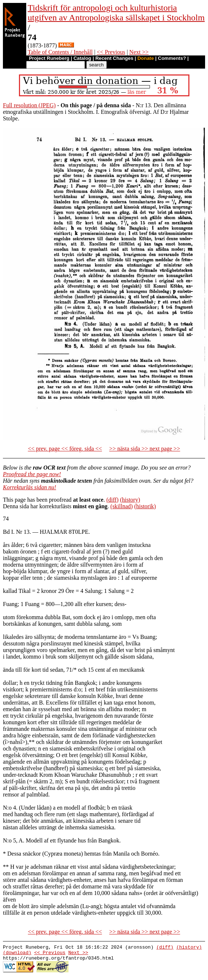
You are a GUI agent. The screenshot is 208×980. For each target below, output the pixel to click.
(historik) (145, 506)
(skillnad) (121, 506)
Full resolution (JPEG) (29, 105)
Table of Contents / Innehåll (60, 52)
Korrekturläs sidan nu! (30, 487)
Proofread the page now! (32, 474)
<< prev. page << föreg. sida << (65, 449)
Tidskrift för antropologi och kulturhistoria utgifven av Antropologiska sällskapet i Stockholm (116, 13)
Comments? (172, 58)
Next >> (139, 52)
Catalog (83, 58)
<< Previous (111, 52)
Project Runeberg (49, 58)
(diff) (112, 500)
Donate (146, 58)
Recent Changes (114, 58)
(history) (130, 500)
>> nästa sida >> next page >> (145, 449)
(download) (17, 954)
